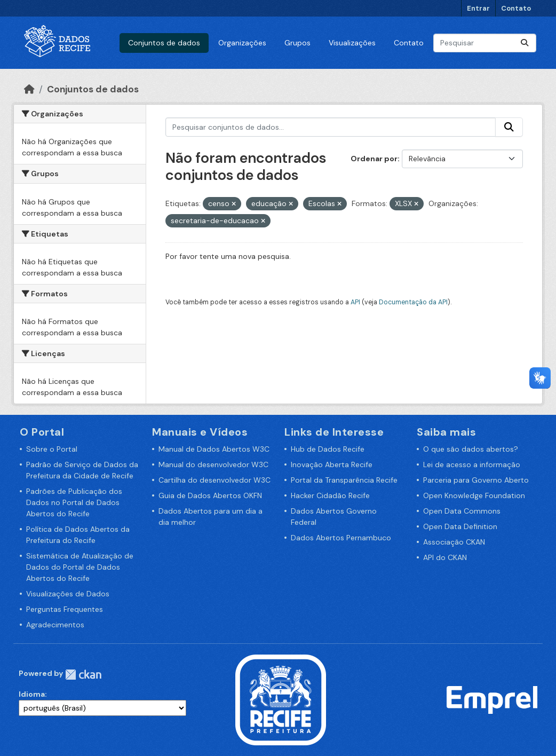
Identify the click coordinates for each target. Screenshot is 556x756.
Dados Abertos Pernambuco (341, 538)
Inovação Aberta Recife (332, 464)
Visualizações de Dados (68, 594)
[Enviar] (525, 43)
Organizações (242, 43)
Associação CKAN (454, 542)
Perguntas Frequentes (65, 609)
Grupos (297, 43)
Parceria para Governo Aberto (476, 480)
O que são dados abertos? (471, 449)
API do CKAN (445, 557)
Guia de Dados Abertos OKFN (210, 495)
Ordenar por (374, 159)
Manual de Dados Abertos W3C (214, 449)
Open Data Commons (462, 511)
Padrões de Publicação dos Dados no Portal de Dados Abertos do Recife (74, 502)
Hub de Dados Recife (328, 449)
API (355, 302)
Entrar (478, 8)
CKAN (83, 675)
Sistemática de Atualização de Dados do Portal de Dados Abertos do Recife (80, 567)
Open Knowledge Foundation (474, 495)
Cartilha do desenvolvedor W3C (215, 480)
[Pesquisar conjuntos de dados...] (485, 43)
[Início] (29, 89)
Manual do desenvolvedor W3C (213, 464)
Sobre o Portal (52, 449)
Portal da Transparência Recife (344, 480)
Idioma (32, 694)
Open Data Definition (460, 526)
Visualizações (352, 43)
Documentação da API (413, 302)
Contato (516, 8)
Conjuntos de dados (164, 43)
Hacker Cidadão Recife (330, 495)
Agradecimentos (55, 625)
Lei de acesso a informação (472, 464)
